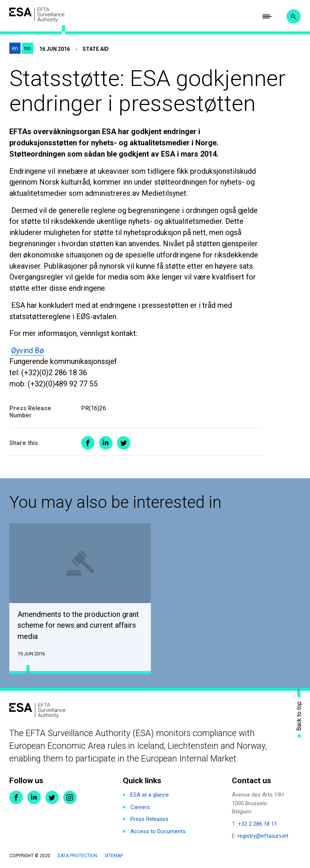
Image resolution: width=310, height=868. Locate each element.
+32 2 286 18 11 (258, 824)
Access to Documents (158, 832)
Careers (140, 807)
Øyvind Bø (28, 350)
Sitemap (114, 856)
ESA (37, 15)
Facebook (16, 798)
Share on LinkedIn (106, 443)
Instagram (70, 798)
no (27, 49)
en (15, 49)
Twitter (52, 798)
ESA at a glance (150, 795)
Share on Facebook (88, 443)
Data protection (77, 856)
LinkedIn (34, 798)
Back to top (299, 716)
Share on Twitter (124, 443)
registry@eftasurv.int (263, 836)
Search (294, 17)
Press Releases (149, 819)
